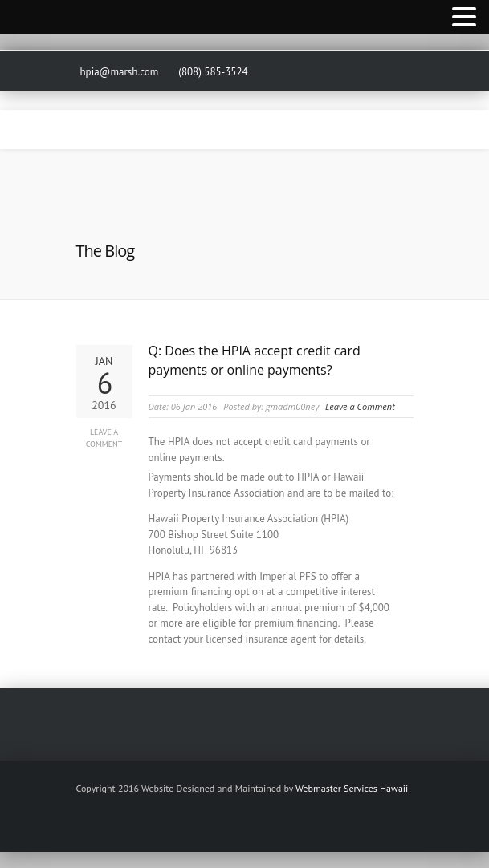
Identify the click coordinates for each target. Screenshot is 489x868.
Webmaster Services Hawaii (352, 788)
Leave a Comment (104, 438)
